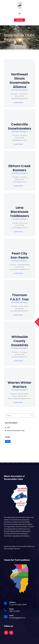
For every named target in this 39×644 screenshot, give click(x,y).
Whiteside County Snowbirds (20, 341)
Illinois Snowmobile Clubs (16, 431)
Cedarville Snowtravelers (19, 126)
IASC (9, 428)
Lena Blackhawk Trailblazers (19, 212)
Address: (13, 602)
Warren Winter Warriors (19, 385)
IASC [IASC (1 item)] (8, 441)
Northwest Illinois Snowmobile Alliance (19, 81)
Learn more (18, 103)
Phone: (12, 609)
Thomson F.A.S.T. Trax (20, 297)
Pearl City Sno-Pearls (20, 256)
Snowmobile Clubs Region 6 (19, 90)
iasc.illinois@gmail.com (17, 618)
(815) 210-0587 (15, 611)
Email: (11, 616)
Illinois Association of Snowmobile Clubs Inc (19, 546)
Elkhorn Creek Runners (19, 168)
